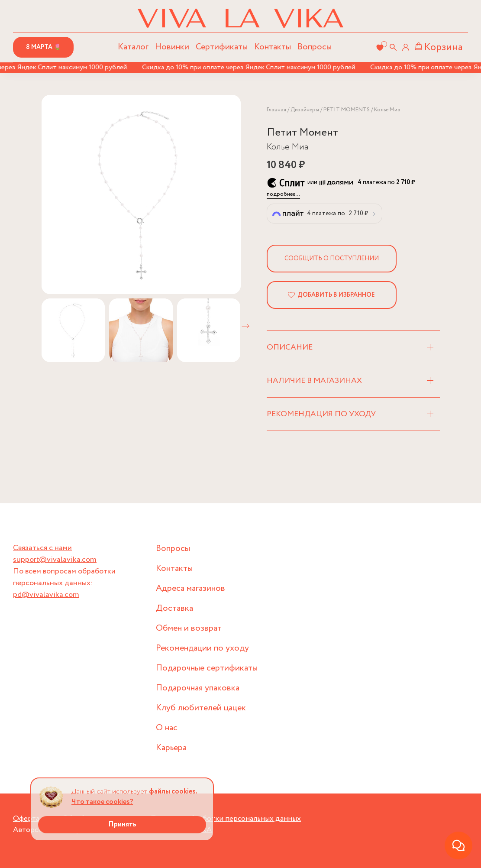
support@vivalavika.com (55, 560)
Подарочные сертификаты (207, 668)
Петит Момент (302, 133)
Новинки (172, 47)
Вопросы (315, 47)
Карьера (171, 748)
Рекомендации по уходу (202, 648)
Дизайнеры (305, 110)
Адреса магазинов (190, 588)
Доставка (174, 608)
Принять (122, 824)
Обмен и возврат (189, 628)
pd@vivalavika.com (46, 595)
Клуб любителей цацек (201, 708)
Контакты (273, 47)
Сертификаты (222, 47)
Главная (276, 110)
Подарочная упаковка (198, 688)
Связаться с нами (42, 548)
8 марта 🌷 (44, 47)
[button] (245, 326)
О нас (167, 728)
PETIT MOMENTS (347, 110)
